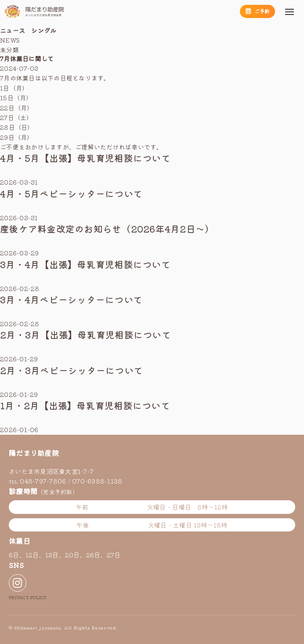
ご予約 (257, 11)
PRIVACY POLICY (28, 597)
